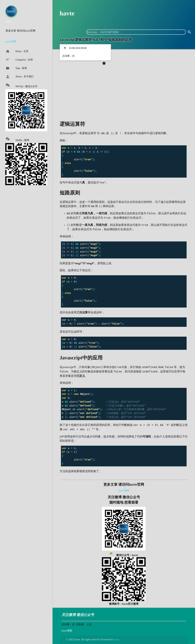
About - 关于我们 (20, 77)
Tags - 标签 (16, 68)
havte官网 (11, 42)
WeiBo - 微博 (17, 139)
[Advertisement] (124, 92)
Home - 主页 (17, 51)
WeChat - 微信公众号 (22, 85)
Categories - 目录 (19, 60)
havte (67, 13)
